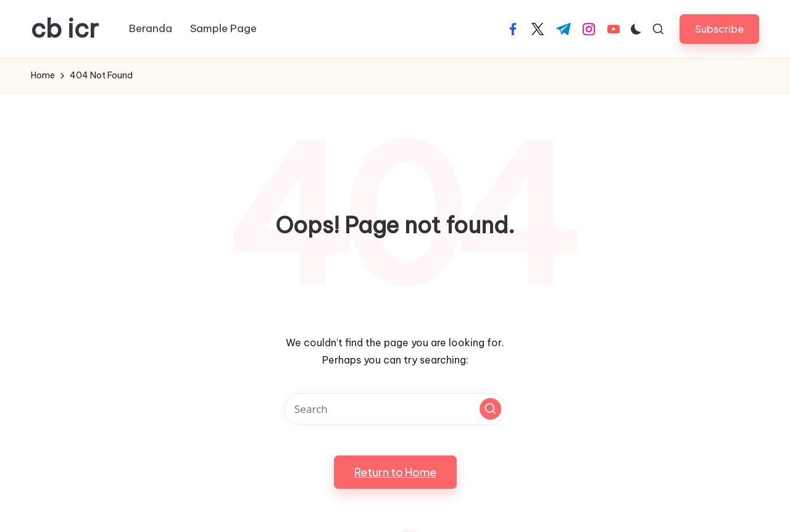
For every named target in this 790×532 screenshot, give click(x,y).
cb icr (65, 29)
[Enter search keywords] (395, 409)
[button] (719, 29)
